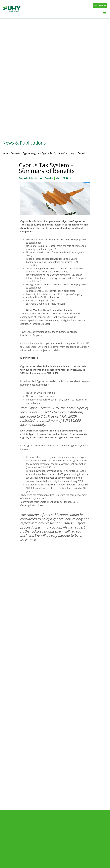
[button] (105, 13)
